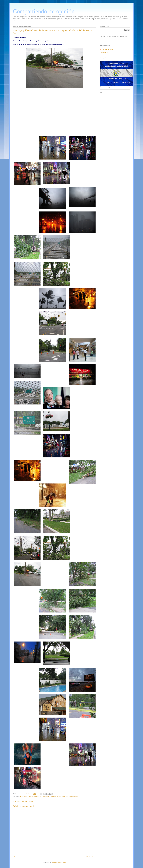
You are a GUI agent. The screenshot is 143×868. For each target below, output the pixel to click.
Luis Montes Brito (26, 794)
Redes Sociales (73, 797)
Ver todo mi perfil (105, 52)
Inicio (56, 857)
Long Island (31, 797)
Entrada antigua (90, 857)
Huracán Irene (23, 797)
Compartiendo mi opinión (44, 11)
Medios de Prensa (56, 797)
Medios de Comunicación (43, 797)
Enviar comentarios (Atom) (59, 863)
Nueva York (65, 797)
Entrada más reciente (21, 857)
